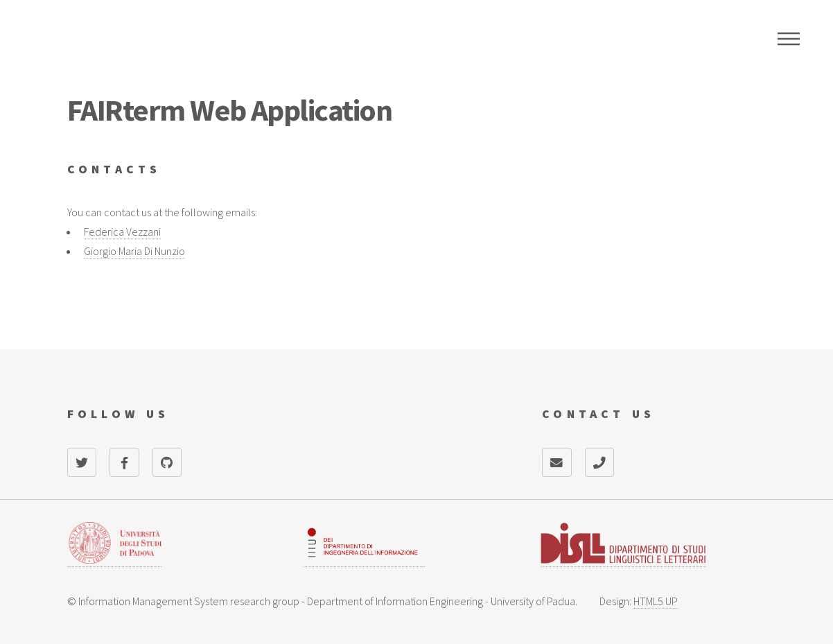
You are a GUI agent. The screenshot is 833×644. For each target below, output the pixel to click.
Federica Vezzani (122, 232)
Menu (789, 39)
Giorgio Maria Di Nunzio (134, 251)
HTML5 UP (656, 601)
